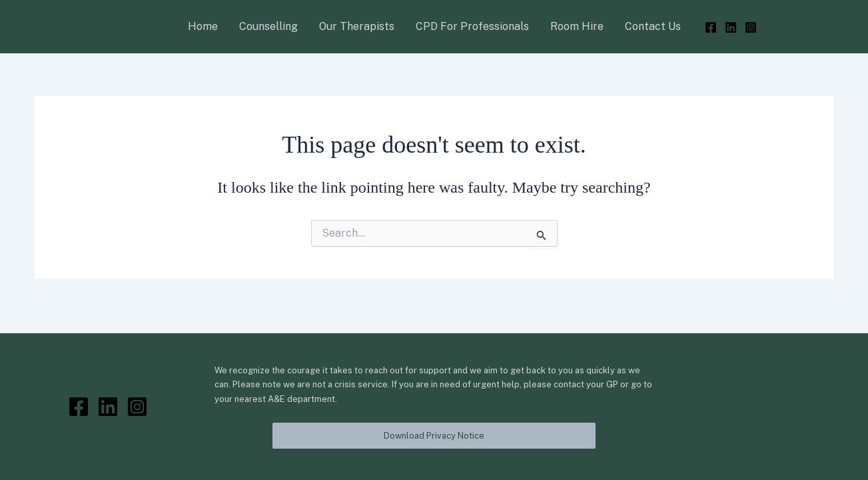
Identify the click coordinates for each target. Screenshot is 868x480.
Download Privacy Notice (434, 436)
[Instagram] (751, 27)
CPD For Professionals (472, 26)
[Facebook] (711, 27)
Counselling (268, 26)
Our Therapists (357, 26)
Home (203, 26)
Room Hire (577, 26)
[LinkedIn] (731, 27)
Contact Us (653, 26)
